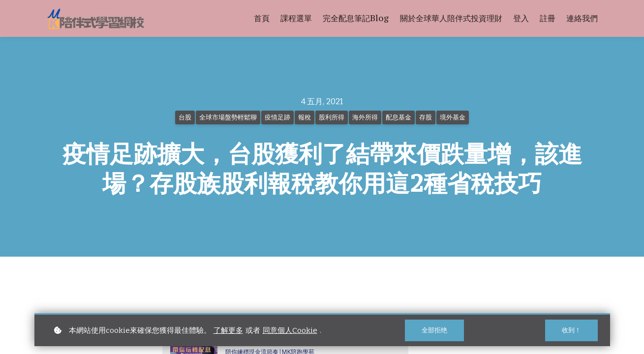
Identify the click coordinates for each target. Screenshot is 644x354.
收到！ (571, 330)
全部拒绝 (434, 330)
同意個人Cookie (290, 330)
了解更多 (228, 330)
